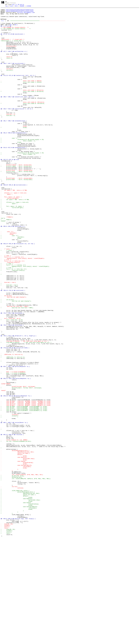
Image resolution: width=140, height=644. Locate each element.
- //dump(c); (7, 259)
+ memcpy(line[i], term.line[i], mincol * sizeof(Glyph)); (25, 318)
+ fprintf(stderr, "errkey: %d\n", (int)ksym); (21, 464)
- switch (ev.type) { (15, 543)
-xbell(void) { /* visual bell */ (13, 46)
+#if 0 (3, 261)
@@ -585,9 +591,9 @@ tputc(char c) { (13, 270)
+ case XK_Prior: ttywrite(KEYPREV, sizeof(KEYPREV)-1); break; (24, 490)
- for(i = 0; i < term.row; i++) (13, 312)
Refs (16, 7)
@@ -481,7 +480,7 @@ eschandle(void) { (14, 144)
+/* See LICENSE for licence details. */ (16, 33)
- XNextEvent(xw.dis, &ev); (17, 541)
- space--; (7, 232)
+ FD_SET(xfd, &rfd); (13, 570)
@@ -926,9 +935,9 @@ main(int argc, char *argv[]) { (18, 621)
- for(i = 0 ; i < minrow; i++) (12, 307)
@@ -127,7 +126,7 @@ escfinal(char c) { (14, 61)
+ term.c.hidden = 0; (18, 184)
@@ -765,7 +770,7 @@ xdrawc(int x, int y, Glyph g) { (18, 402)
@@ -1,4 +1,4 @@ (6, 30)
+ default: (15, 594)
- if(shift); (10, 496)
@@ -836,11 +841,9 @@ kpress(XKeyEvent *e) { (16, 453)
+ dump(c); (6, 262)
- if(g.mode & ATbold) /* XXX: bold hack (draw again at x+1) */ (25, 408)
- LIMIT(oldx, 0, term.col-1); (12, 424)
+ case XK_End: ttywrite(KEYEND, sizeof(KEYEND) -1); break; (24, 488)
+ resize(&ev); (19, 608)
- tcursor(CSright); (10, 237)
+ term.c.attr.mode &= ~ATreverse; (23, 123)
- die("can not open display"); (14, 355)
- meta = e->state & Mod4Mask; (13, 445)
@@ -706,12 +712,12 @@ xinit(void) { (13, 347)
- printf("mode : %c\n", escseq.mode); (17, 213)
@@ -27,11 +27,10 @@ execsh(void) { (13, 40)
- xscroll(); (8, 81)
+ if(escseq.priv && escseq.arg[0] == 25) (22, 166)
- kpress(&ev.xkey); (18, 549)
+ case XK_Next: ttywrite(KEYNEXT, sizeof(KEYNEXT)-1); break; (24, 491)
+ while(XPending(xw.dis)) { (18, 589)
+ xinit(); (6, 637)
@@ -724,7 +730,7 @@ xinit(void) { (12, 375)
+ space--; (9, 243)
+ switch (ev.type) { (18, 592)
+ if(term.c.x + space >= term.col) (15, 242)
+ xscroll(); (10, 83)
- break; (20, 150)
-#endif (3, 467)
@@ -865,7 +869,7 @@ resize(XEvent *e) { (14, 506)
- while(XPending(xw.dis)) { (15, 540)
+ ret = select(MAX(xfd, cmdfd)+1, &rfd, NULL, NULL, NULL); (26, 573)
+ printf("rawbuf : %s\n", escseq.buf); (16, 198)
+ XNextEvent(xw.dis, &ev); (20, 591)
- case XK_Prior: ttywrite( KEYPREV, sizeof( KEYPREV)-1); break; (26, 483)
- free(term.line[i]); (10, 314)
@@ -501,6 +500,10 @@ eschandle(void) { (14, 158)
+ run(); (6, 639)
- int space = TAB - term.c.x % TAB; (14, 227)
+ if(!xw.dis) (7, 358)
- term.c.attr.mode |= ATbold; (22, 96)
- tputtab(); (9, 278)
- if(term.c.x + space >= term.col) (14, 230)
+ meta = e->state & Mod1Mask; (13, 447)
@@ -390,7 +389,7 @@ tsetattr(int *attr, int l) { (17, 115)
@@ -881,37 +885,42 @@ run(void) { (12, 520)
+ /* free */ (7, 320)
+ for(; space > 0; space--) (12, 246)
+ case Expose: (16, 602)
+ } (12, 612)
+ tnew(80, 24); (8, 634)
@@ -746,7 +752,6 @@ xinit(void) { (12, 389)
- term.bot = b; (9, 136)
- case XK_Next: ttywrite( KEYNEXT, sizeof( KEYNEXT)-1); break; (26, 485)
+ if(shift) (9, 498)
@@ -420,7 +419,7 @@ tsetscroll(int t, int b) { (17, 129)
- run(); (5, 632)
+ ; (9, 499)
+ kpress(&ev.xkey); (21, 599)
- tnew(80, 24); (7, 628)
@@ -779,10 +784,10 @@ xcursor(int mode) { (15, 416)
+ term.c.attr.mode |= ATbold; (23, 97)
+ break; (24, 152)
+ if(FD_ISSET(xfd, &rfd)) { (15, 588)
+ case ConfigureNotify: (19, 607)
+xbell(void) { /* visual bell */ (12, 48)
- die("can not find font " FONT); (15, 366)
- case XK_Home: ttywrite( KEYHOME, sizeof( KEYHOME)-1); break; (26, 480)
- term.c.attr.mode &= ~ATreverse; (23, 121)
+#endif (3, 264)
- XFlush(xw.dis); (9, 54)
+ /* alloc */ (7, 299)
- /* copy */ (6, 306)
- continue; (12, 584)
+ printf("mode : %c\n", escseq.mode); (17, 214)
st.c (3, 24)
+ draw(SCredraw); (20, 604)
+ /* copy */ (7, 315)
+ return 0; (10, 69)
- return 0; (8, 67)
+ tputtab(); (13, 283)
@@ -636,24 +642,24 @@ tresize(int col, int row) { (18, 291)
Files (11, 7)
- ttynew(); (6, 629)
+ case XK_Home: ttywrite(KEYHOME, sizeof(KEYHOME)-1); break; (24, 487)
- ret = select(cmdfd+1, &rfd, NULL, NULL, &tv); (22, 568)
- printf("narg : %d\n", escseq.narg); (17, 203)
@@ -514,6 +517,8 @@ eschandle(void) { (14, 176)
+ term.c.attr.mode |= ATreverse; (23, 109)
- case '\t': (7, 277)
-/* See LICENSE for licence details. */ (15, 32)
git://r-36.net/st (18, 5)
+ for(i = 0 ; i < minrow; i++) (13, 317)
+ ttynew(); (7, 636)
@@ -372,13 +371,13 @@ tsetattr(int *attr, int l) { (18, 89)
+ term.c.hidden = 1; (18, 168)
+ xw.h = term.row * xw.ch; (12, 383)
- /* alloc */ (6, 298)
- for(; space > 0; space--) (11, 235)
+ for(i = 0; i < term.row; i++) (14, 322)
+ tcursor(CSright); (12, 248)
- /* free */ (6, 310)
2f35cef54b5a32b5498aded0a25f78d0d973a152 (20, 11)
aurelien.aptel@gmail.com (26, 14)
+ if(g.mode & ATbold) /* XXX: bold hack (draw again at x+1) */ (26, 410)
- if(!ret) (9, 583)
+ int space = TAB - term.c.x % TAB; (15, 238)
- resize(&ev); (16, 559)
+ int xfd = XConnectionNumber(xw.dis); (16, 528)
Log (6, 7)
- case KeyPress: (14, 548)
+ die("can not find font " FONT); (17, 368)
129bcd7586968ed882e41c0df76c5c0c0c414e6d (20, 13)
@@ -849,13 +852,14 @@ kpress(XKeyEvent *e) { (16, 474)
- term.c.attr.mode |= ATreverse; (23, 107)
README (22, 7)
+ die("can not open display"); (16, 360)
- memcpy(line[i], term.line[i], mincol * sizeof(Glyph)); (23, 309)
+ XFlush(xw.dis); (12, 572)
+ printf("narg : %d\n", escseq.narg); (17, 205)
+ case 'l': (9, 165)
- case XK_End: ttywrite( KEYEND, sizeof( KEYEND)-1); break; (26, 482)
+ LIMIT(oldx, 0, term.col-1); (13, 427)
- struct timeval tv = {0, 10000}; (14, 527)
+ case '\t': (10, 282)
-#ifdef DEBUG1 (6, 459)
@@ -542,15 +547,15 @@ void (10, 190)
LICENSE (29, 7)
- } (9, 562)
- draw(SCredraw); (17, 554)
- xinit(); (5, 631)
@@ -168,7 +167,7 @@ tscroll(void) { (13, 75)
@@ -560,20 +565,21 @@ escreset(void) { (14, 221)
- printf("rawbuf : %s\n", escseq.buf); (16, 197)
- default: (12, 544)
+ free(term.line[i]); (13, 323)
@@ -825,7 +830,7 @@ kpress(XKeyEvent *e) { (15, 439)
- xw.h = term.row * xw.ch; (11, 381)
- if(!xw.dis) (6, 354)
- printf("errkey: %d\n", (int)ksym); (18, 463)
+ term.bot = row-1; (9, 341)
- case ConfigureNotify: (16, 557)
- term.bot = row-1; (8, 338)
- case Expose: (13, 552)
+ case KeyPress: (17, 597)
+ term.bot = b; (9, 137)
